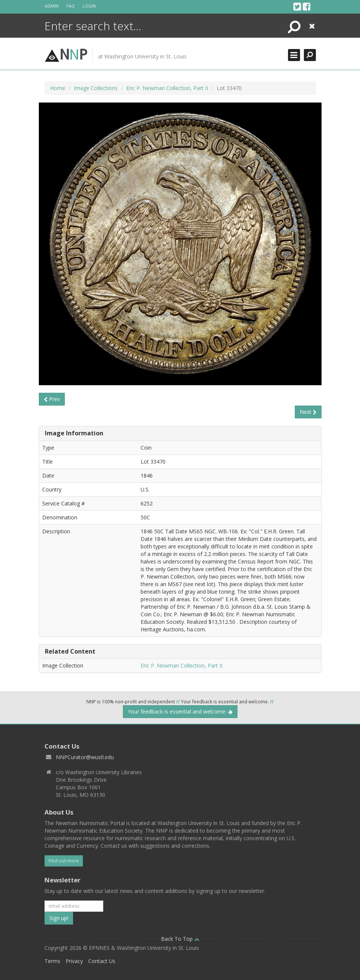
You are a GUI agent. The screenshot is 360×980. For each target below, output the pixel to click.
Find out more (64, 861)
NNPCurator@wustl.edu (85, 757)
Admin (52, 6)
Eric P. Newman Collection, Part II (167, 88)
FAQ (70, 6)
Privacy (74, 961)
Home (58, 88)
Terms (52, 961)
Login (89, 6)
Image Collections (96, 88)
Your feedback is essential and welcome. (180, 711)
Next (308, 412)
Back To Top (180, 939)
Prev (52, 399)
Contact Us (102, 961)
